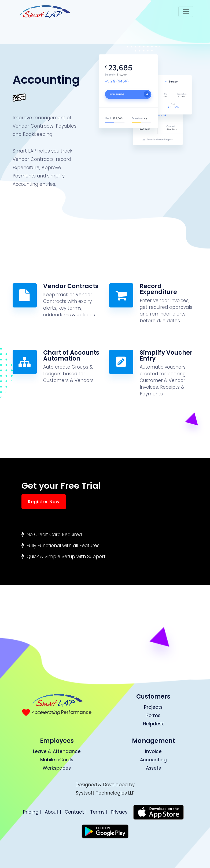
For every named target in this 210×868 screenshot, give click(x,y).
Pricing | (32, 812)
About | (53, 812)
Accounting (153, 760)
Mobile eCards (57, 760)
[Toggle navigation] (186, 12)
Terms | (99, 812)
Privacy (119, 812)
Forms (153, 715)
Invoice (153, 751)
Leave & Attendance (57, 751)
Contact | (76, 812)
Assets (153, 768)
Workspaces (57, 768)
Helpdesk (153, 724)
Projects (153, 707)
